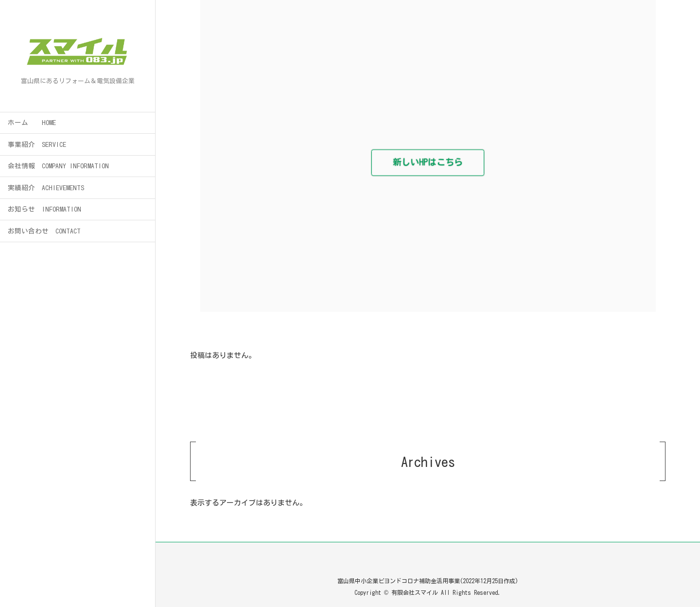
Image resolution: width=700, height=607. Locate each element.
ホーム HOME (32, 123)
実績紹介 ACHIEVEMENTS (46, 188)
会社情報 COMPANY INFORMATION (58, 166)
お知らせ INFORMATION (44, 209)
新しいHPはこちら (428, 162)
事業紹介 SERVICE (37, 144)
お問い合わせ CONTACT (44, 231)
